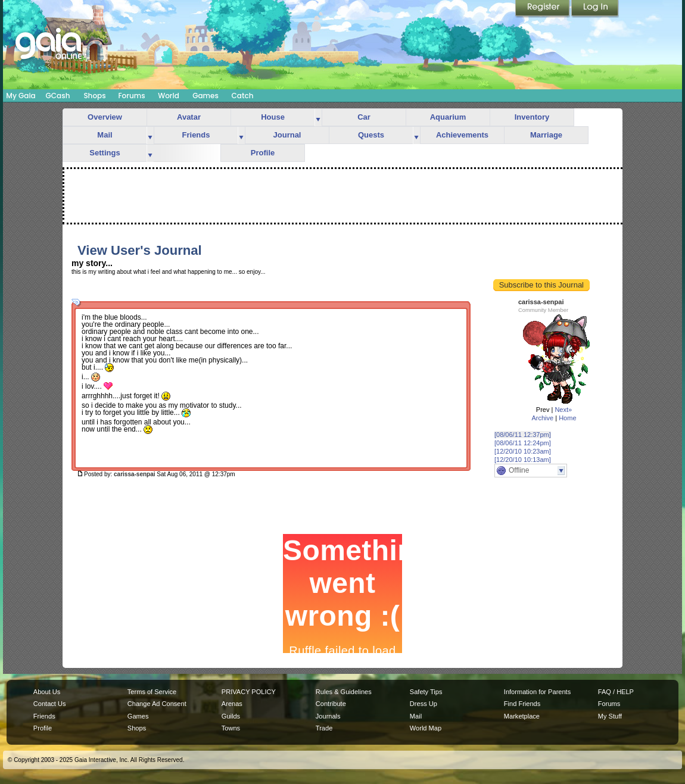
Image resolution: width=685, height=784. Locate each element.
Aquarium (448, 117)
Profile (263, 153)
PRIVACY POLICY (249, 692)
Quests (371, 135)
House (273, 117)
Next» (563, 410)
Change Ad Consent (157, 704)
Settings (105, 153)
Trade (324, 728)
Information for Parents (537, 692)
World (169, 96)
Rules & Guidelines (344, 692)
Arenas (232, 704)
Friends (196, 135)
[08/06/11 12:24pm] (523, 443)
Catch (243, 96)
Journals (328, 716)
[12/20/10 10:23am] (523, 451)
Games (205, 96)
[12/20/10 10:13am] (523, 460)
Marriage (546, 135)
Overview (105, 117)
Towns (231, 728)
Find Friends (522, 704)
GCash (58, 96)
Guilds (231, 716)
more (318, 118)
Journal (287, 135)
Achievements (462, 135)
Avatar (189, 117)
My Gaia (21, 96)
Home (567, 418)
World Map (426, 728)
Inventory (532, 117)
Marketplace (522, 716)
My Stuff (610, 716)
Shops (94, 96)
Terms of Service (152, 692)
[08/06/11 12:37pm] (523, 435)
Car (364, 117)
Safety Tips (426, 692)
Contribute (331, 704)
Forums (131, 96)
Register (543, 9)
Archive (542, 418)
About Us (47, 692)
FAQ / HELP (616, 692)
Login (595, 9)
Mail (105, 135)
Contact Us (50, 704)
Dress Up (424, 704)
